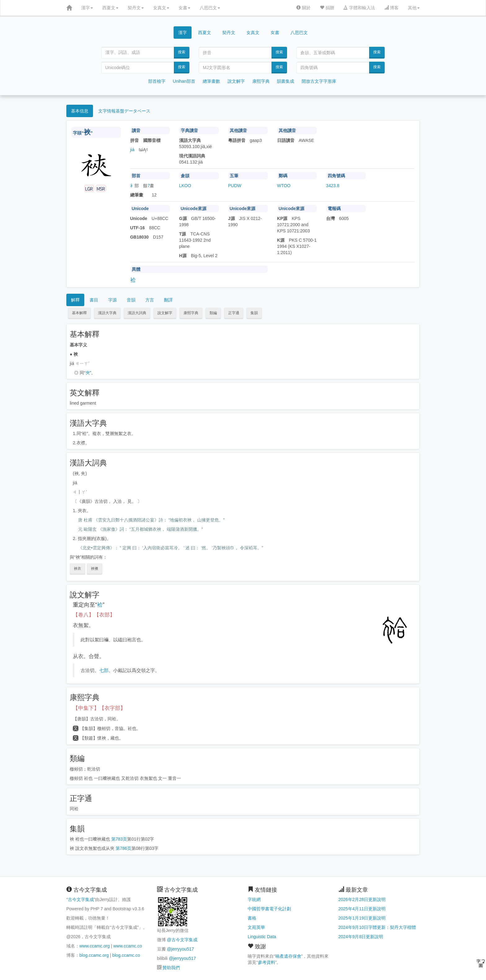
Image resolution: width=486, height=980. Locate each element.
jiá (132, 150)
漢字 (87, 8)
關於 (303, 8)
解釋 (75, 300)
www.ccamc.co (128, 946)
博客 (391, 8)
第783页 (119, 839)
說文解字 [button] (165, 313)
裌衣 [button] (77, 569)
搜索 (182, 52)
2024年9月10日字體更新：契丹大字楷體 (377, 927)
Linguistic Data (262, 937)
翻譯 (168, 300)
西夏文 (110, 8)
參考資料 (267, 962)
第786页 (124, 848)
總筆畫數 (211, 81)
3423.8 (333, 186)
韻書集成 (285, 81)
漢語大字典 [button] (107, 313)
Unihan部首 (184, 81)
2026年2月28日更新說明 (362, 899)
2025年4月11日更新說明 (362, 909)
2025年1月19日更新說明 (362, 918)
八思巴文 (210, 8)
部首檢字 (157, 81)
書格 (252, 918)
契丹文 (136, 8)
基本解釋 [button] (79, 313)
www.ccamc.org (95, 946)
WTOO (284, 186)
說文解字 (236, 81)
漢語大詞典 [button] (137, 313)
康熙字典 (261, 81)
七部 (104, 670)
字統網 (254, 899)
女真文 (161, 8)
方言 (150, 300)
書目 (94, 300)
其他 (414, 8)
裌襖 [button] (95, 569)
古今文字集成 (81, 899)
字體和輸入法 (359, 8)
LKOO (185, 186)
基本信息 (80, 111)
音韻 (131, 300)
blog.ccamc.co (126, 955)
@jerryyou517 (180, 949)
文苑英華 (256, 927)
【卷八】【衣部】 (94, 615)
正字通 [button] (234, 313)
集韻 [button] (254, 313)
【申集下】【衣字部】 (99, 708)
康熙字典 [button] (191, 313)
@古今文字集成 (182, 940)
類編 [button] (213, 313)
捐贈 (327, 8)
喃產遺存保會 (288, 956)
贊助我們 (171, 968)
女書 (184, 8)
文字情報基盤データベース (124, 111)
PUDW (235, 186)
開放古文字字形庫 (319, 81)
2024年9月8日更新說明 (361, 937)
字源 (113, 300)
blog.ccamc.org (94, 955)
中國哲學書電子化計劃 (269, 909)
